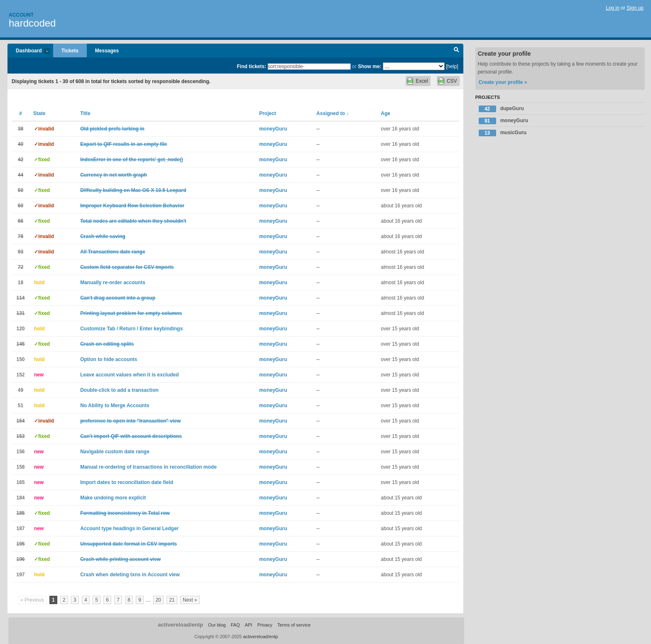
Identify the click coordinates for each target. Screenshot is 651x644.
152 (20, 375)
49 (21, 390)
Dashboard (29, 51)
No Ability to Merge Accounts (115, 406)
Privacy (265, 625)
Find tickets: (252, 66)
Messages (107, 51)
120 (20, 329)
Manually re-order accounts (113, 283)
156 (20, 452)
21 (172, 600)
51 (21, 406)
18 (21, 283)
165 (20, 482)
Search (456, 51)
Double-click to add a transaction (119, 390)
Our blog (217, 625)
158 (20, 467)
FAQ (235, 625)
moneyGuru (273, 129)
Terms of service (294, 625)
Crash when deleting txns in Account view (130, 575)
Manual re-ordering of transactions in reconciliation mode (148, 467)
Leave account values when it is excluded (129, 375)
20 (158, 600)
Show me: (370, 66)
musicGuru (503, 133)
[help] (452, 66)
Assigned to (333, 113)
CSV (452, 81)
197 (20, 575)
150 (20, 359)
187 (20, 528)
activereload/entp (180, 625)
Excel (422, 81)
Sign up (635, 8)
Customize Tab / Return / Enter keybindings (131, 329)
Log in (613, 8)
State (39, 113)
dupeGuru (501, 109)
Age (385, 113)
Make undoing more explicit (113, 498)
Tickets (70, 51)
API (249, 625)
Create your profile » (503, 82)
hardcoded (32, 23)
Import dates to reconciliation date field (127, 482)
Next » (190, 600)
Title (85, 113)
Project (268, 113)
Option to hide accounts (109, 359)
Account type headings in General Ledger (129, 528)
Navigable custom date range (115, 452)
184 (20, 498)
